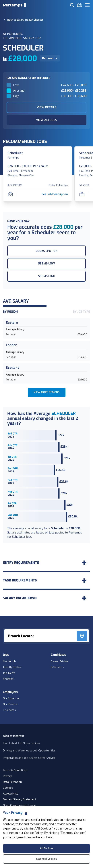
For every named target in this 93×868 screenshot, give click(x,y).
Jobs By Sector (12, 667)
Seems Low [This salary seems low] (46, 263)
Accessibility (11, 794)
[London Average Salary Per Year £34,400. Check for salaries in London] (46, 351)
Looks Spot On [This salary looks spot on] (47, 251)
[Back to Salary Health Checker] (25, 20)
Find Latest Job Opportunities (22, 743)
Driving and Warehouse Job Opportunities (29, 751)
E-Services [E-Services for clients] (9, 710)
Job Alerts (9, 673)
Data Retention (12, 782)
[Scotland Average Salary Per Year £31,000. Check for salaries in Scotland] (46, 374)
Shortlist (8, 679)
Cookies (8, 788)
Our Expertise (11, 699)
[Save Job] (10, 194)
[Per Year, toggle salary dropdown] (50, 58)
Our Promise (10, 704)
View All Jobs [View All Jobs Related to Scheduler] (46, 120)
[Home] (14, 5)
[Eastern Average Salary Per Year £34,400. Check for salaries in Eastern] (46, 328)
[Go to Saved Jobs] (80, 5)
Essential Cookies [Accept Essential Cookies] (46, 859)
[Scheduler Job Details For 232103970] (15, 153)
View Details (47, 107)
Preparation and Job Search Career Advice (29, 758)
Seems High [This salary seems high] (47, 276)
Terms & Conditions (15, 770)
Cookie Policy (33, 833)
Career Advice (59, 662)
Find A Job (9, 662)
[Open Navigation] (87, 5)
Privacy (7, 776)
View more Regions (47, 392)
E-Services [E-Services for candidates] (57, 667)
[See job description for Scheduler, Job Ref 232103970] (55, 194)
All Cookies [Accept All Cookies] (47, 848)
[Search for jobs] (72, 5)
